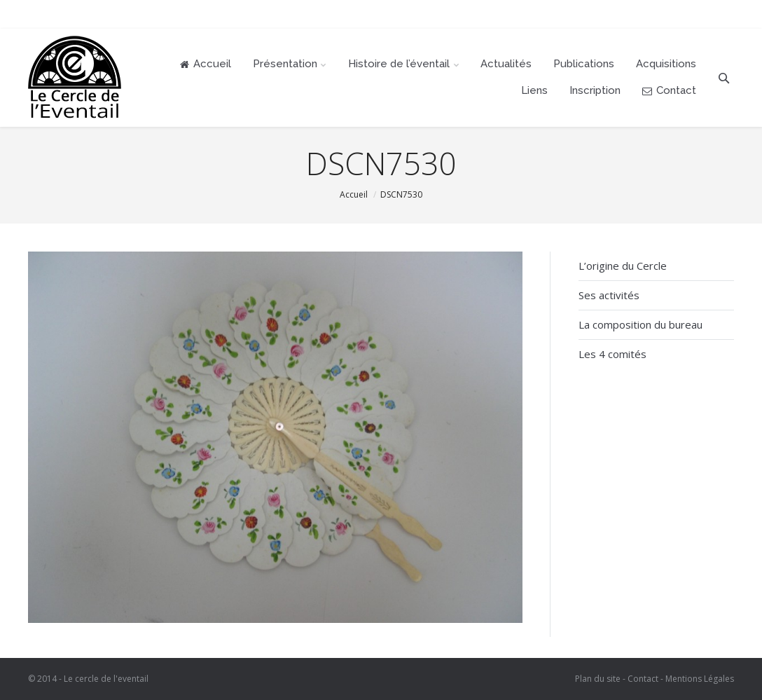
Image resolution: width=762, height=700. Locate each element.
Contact (643, 679)
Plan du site (598, 679)
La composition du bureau (640, 324)
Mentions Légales (700, 679)
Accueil (354, 194)
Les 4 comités (612, 354)
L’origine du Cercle (623, 266)
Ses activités (609, 295)
